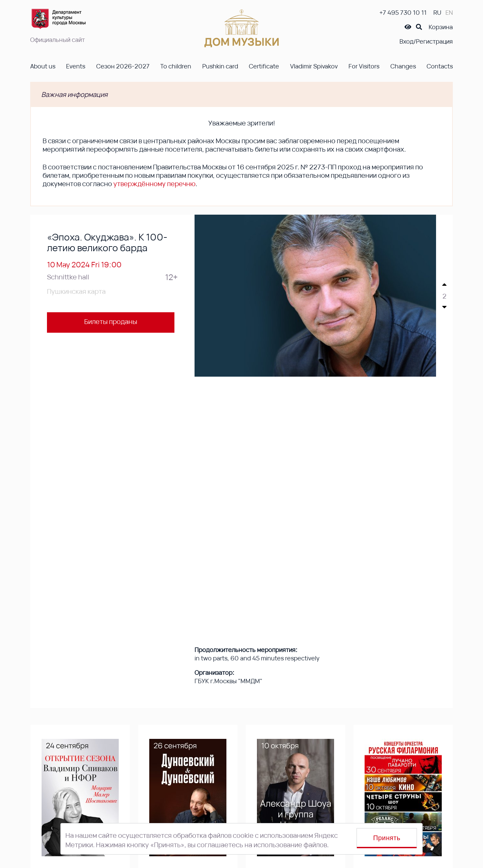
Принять (387, 838)
